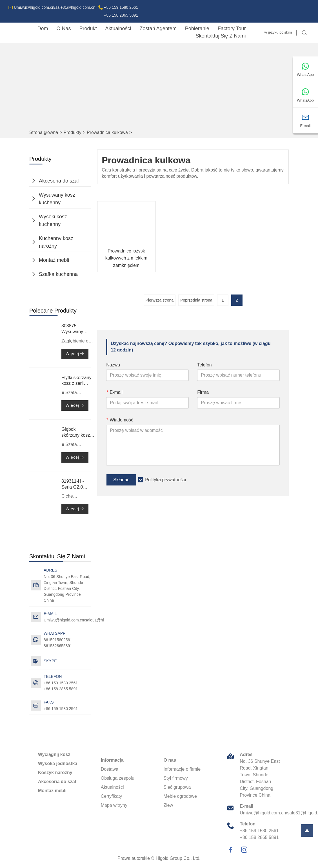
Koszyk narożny (55, 773)
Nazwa (113, 365)
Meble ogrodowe (180, 796)
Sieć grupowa (177, 787)
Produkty (73, 132)
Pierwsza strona (160, 300)
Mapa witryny (114, 805)
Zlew (168, 805)
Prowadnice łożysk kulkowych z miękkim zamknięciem (126, 258)
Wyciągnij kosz (54, 754)
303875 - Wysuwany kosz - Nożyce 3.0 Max (75, 329)
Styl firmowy (176, 778)
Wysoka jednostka (58, 763)
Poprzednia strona (196, 300)
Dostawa (110, 769)
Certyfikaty (112, 796)
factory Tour (232, 28)
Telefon (204, 365)
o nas (64, 28)
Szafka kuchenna (58, 274)
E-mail (114, 392)
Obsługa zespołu (118, 778)
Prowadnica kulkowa (107, 132)
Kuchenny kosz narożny (56, 242)
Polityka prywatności (165, 480)
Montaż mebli (54, 260)
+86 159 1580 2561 (61, 709)
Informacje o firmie (182, 769)
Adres (246, 754)
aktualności (118, 28)
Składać (121, 480)
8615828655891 (58, 646)
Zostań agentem (158, 28)
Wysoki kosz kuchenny (53, 220)
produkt (88, 28)
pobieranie (197, 28)
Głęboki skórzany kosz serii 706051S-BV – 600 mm (76, 433)
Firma (203, 392)
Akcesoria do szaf (59, 181)
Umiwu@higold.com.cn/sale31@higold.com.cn (55, 7)
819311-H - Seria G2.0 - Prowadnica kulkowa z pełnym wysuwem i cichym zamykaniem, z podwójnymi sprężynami (75, 484)
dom (43, 28)
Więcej (75, 354)
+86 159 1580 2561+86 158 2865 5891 (121, 11)
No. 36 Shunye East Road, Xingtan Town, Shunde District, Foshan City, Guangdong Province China (67, 588)
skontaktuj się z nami (221, 36)
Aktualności (112, 787)
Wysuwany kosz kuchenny (57, 199)
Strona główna (44, 132)
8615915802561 (58, 640)
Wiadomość (120, 420)
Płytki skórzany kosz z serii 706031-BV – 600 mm (76, 381)
